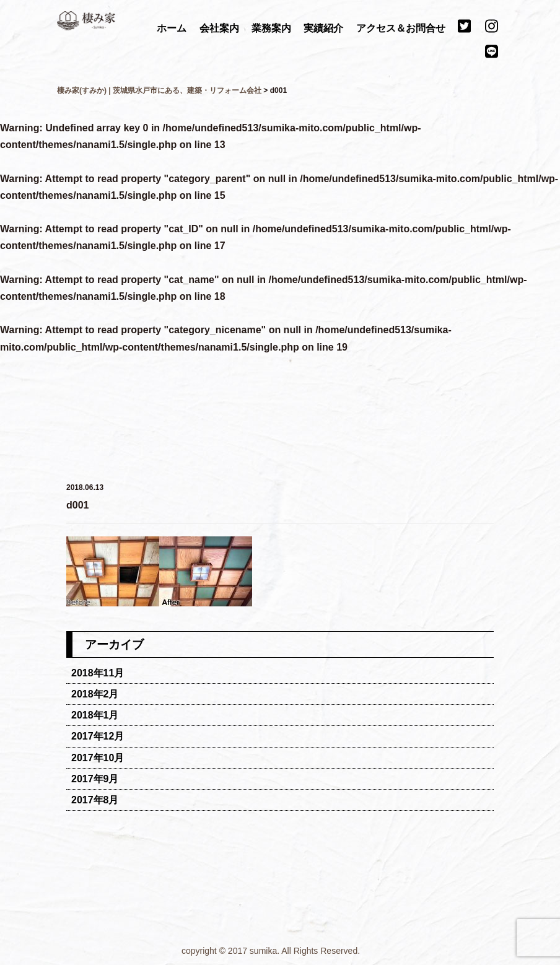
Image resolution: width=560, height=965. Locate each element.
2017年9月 (95, 779)
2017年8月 (95, 800)
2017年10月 (98, 758)
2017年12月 (98, 736)
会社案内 (221, 28)
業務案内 (273, 28)
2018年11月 (98, 673)
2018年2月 (95, 694)
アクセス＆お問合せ (402, 28)
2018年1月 (95, 715)
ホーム (173, 28)
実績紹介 (325, 28)
